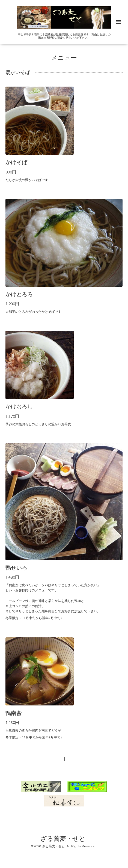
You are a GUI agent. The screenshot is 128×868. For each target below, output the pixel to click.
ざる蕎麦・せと (63, 839)
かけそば (16, 163)
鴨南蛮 (14, 713)
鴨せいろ (16, 568)
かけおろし (19, 407)
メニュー (64, 58)
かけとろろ (19, 295)
